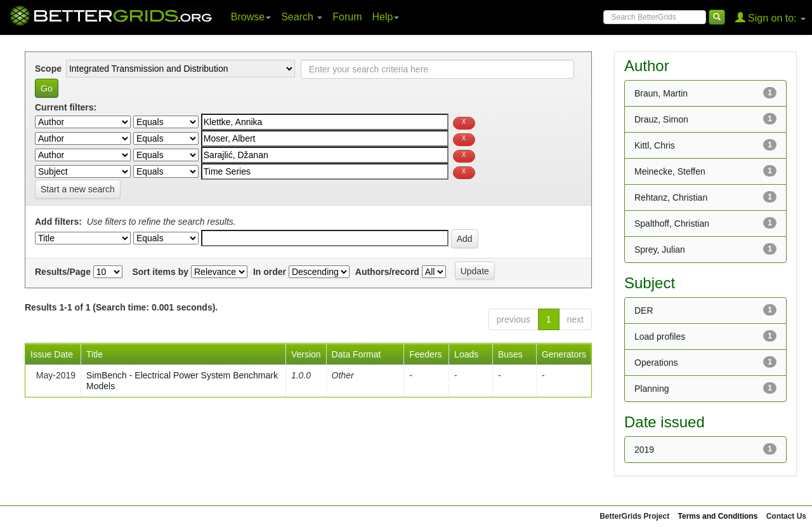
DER (644, 310)
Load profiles (660, 337)
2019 (644, 450)
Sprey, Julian (660, 250)
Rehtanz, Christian (671, 197)
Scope (48, 69)
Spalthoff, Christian (672, 223)
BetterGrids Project (634, 516)
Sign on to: (770, 17)
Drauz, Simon (661, 119)
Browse (251, 17)
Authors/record (387, 272)
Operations (656, 363)
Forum (347, 17)
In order (270, 272)
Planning (652, 389)
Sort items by (160, 272)
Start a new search (78, 189)
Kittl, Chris (655, 145)
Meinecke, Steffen (670, 171)
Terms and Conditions (718, 516)
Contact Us (786, 516)
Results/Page (63, 272)
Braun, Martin (661, 93)
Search (302, 17)
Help (386, 17)
